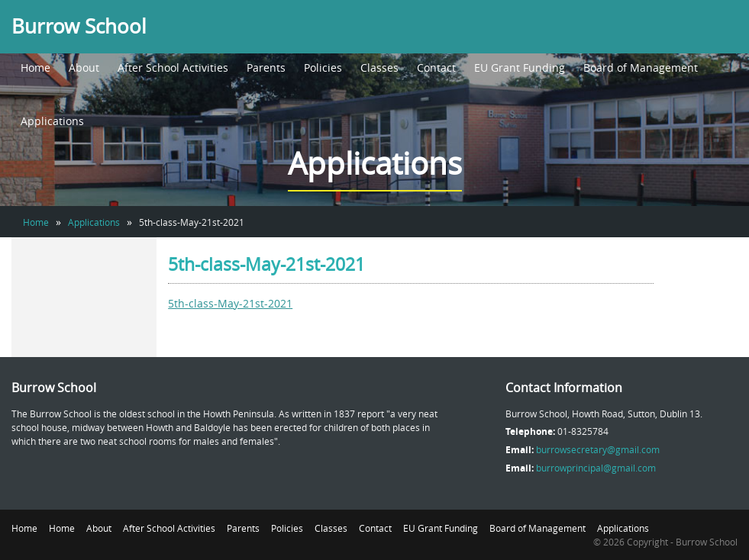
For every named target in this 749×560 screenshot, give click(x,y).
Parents (266, 68)
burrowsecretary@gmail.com (598, 449)
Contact (436, 68)
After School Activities (173, 68)
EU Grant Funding (520, 68)
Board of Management (641, 68)
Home (36, 68)
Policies (323, 68)
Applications (52, 121)
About (84, 68)
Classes (379, 68)
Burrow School (79, 26)
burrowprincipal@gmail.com (596, 468)
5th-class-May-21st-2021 (230, 303)
